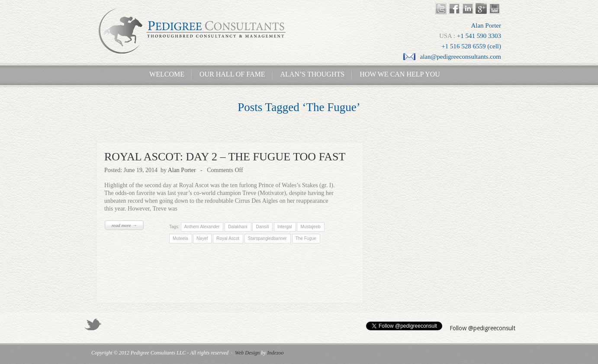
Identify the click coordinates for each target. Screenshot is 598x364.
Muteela (180, 238)
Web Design (247, 353)
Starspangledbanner (267, 238)
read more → (124, 225)
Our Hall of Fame (232, 74)
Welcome (164, 74)
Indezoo (276, 353)
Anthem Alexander (202, 227)
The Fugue (306, 238)
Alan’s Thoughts (313, 74)
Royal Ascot (228, 238)
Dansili (262, 227)
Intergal (285, 227)
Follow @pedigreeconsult (482, 328)
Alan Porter (182, 170)
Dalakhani (238, 227)
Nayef (202, 238)
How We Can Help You (397, 74)
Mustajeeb (310, 227)
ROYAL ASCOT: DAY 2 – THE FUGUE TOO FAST (225, 157)
